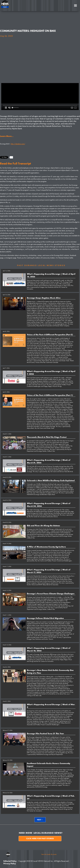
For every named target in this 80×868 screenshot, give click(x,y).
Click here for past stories (40, 838)
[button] (75, 6)
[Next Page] (40, 820)
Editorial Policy (10, 861)
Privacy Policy (10, 864)
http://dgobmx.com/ (18, 144)
